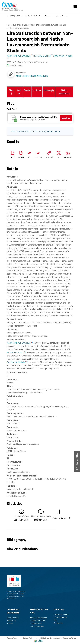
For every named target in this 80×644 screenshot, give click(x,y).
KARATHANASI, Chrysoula (20, 343)
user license (54, 131)
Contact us (60, 623)
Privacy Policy (28, 638)
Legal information (39, 620)
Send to (19, 92)
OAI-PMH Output (62, 617)
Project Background (40, 618)
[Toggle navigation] (76, 6)
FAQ (57, 620)
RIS (13, 157)
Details (27, 90)
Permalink (49, 157)
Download (66, 118)
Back (12, 16)
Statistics (37, 90)
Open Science (14, 618)
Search (11, 623)
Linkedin (68, 157)
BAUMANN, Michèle (17, 362)
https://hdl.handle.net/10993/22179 (32, 76)
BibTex (21, 157)
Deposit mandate (62, 614)
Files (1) (11, 92)
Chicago (38, 157)
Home (18, 16)
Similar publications (64, 92)
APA (29, 157)
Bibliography (49, 90)
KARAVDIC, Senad (16, 352)
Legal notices (37, 623)
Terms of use (12, 638)
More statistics (60, 518)
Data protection (38, 626)
